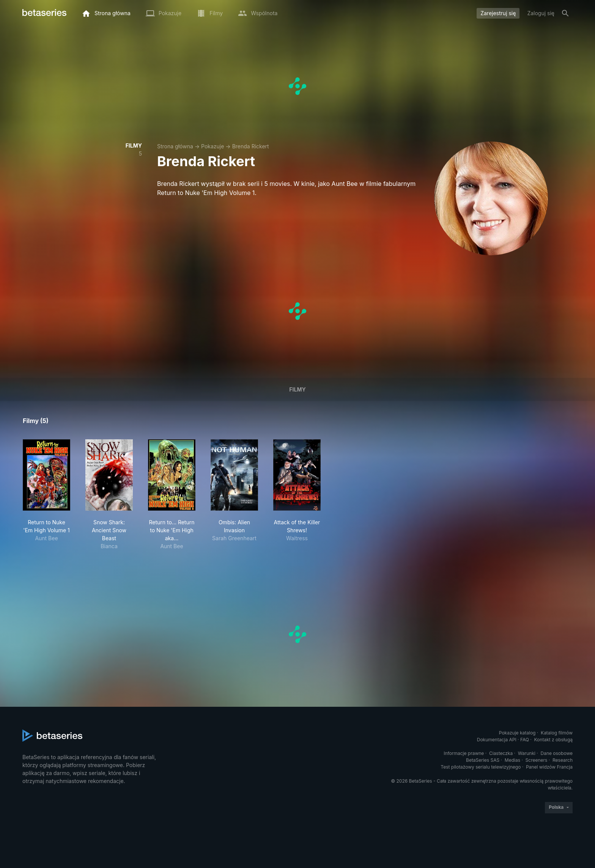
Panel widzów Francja (549, 767)
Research (563, 760)
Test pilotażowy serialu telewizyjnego (481, 767)
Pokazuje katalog (517, 733)
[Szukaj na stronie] (565, 13)
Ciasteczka (501, 753)
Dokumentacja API (497, 740)
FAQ (525, 740)
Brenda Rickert (251, 146)
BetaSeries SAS (483, 760)
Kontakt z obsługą (553, 740)
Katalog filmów (557, 733)
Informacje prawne (464, 753)
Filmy (297, 389)
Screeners (537, 760)
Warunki (527, 753)
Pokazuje (212, 146)
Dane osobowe (556, 753)
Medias (512, 760)
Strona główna (175, 146)
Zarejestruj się (498, 13)
